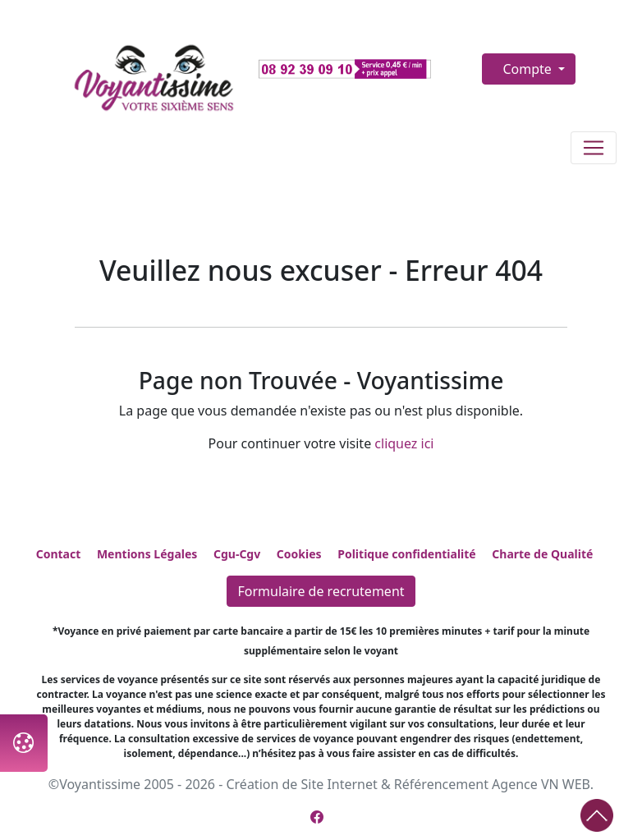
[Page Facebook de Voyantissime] (317, 817)
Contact (59, 554)
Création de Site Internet (301, 784)
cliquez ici (404, 443)
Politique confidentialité (406, 554)
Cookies (299, 554)
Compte (529, 69)
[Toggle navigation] (594, 148)
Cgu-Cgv (237, 554)
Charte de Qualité (542, 554)
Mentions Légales (147, 554)
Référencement (441, 784)
